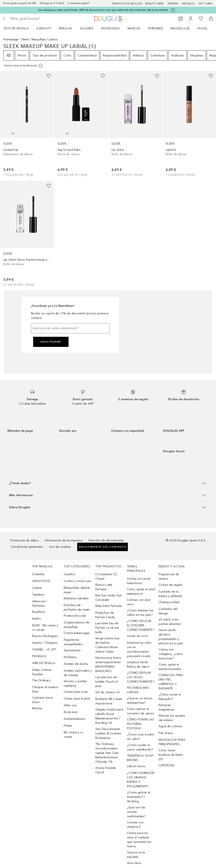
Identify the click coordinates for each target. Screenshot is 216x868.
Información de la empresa (64, 540)
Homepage (11, 39)
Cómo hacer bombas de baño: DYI (171, 755)
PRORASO (39, 656)
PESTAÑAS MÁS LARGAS (138, 690)
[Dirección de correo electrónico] (70, 328)
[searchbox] (40, 19)
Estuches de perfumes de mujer (77, 607)
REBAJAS (66, 28)
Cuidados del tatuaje (168, 611)
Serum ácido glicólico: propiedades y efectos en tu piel (171, 637)
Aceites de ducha (76, 664)
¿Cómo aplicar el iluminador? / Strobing (139, 797)
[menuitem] (19, 28)
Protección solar (75, 616)
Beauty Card (155, 4)
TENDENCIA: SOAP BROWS (140, 758)
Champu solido (169, 602)
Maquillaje (180, 28)
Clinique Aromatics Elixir (45, 689)
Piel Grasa (166, 733)
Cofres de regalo (171, 585)
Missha (37, 708)
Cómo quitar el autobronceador (170, 667)
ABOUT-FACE (41, 581)
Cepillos (69, 574)
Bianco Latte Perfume (104, 587)
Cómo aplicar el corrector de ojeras (140, 711)
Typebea (38, 595)
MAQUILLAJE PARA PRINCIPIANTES (172, 742)
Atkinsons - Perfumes (40, 604)
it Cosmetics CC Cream (106, 576)
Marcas (134, 28)
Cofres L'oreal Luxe (77, 581)
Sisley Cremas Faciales (42, 672)
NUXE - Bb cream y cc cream (45, 628)
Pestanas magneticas (167, 707)
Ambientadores (74, 719)
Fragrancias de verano (169, 576)
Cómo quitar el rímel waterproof (141, 591)
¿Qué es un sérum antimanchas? (140, 701)
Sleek (25, 39)
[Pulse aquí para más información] (173, 10)
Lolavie (37, 588)
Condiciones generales (27, 547)
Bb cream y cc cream (74, 735)
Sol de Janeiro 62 (108, 692)
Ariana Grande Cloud (106, 770)
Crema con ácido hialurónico (139, 581)
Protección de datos (25, 540)
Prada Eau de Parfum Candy (105, 615)
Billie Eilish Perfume (109, 606)
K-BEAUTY (44, 28)
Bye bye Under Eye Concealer (109, 598)
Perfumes (156, 28)
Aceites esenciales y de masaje (78, 673)
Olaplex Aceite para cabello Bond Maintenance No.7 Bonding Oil (109, 716)
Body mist (71, 712)
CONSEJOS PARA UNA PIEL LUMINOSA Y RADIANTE (171, 682)
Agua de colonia (170, 726)
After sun (70, 705)
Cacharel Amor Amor (43, 700)
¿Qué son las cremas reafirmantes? (136, 812)
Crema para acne (76, 692)
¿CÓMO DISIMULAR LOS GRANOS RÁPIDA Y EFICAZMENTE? (141, 780)
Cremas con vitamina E (135, 825)
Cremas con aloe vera (139, 602)
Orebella (38, 574)
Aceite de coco (138, 636)
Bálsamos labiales (76, 598)
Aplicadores (72, 650)
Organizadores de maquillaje (77, 625)
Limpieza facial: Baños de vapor (138, 664)
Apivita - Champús (45, 643)
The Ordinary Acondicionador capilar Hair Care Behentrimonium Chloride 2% (107, 753)
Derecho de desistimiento (106, 540)
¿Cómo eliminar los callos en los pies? (140, 613)
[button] (108, 483)
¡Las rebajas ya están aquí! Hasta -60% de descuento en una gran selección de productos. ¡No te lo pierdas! (103, 10)
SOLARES (87, 28)
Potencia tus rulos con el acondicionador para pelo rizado (139, 649)
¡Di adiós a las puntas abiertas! (170, 622)
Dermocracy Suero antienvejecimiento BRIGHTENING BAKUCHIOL (108, 664)
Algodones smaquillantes (73, 642)
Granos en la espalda (136, 855)
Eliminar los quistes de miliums (172, 718)
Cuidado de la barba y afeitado (170, 594)
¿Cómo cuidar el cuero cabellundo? (140, 747)
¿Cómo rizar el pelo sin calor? (141, 737)
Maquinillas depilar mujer (77, 590)
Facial (203, 28)
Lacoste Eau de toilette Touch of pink (107, 682)
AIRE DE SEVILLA (44, 663)
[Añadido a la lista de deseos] (49, 76)
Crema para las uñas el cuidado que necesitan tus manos (139, 840)
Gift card (206, 4)
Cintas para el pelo (77, 699)
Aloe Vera (134, 863)
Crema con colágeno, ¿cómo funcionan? (171, 654)
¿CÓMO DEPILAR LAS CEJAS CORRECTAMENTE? (140, 677)
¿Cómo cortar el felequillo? (170, 697)
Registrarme (51, 342)
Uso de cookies (60, 547)
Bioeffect (38, 612)
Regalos (188, 4)
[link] (27, 124)
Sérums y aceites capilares (75, 683)
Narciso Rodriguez (45, 636)
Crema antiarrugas (77, 633)
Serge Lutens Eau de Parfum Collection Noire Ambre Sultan (107, 645)
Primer (68, 726)
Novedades (111, 28)
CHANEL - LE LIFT (44, 650)
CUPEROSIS (167, 765)
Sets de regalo (16, 28)
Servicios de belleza (127, 4)
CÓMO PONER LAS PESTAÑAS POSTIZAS (140, 724)
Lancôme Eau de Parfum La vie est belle (107, 628)
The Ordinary (41, 680)
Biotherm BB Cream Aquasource (109, 701)
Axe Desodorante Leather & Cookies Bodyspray (108, 733)
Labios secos (136, 766)
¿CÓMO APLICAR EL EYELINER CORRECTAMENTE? (140, 625)
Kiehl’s (36, 619)
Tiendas (173, 4)
